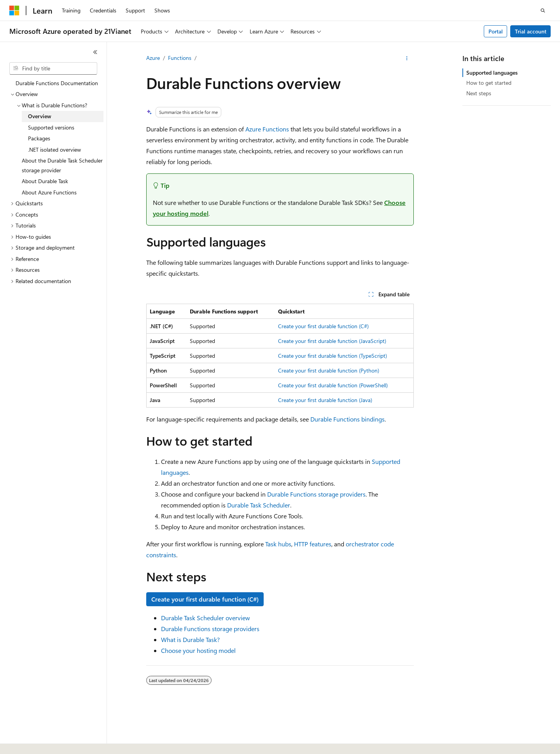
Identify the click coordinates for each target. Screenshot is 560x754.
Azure (153, 58)
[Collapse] (95, 52)
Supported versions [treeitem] (51, 127)
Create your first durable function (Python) (329, 370)
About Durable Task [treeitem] (45, 181)
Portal (496, 31)
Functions (180, 58)
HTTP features (313, 544)
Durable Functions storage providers (316, 494)
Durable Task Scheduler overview (206, 618)
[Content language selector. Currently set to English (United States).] (45, 741)
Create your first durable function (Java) (325, 400)
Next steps (479, 93)
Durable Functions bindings (347, 419)
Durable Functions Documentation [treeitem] (57, 83)
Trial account (531, 31)
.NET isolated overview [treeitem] (54, 150)
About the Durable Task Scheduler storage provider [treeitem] (62, 165)
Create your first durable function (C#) (323, 326)
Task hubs (278, 544)
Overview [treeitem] (40, 116)
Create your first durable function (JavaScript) (332, 341)
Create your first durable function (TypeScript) (332, 356)
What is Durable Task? (190, 639)
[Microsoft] (14, 10)
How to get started (489, 83)
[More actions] (407, 58)
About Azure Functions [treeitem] (49, 192)
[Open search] (543, 10)
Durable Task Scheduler (259, 505)
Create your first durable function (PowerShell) (333, 385)
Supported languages (492, 73)
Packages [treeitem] (39, 138)
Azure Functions (267, 129)
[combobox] (53, 68)
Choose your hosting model (198, 650)
